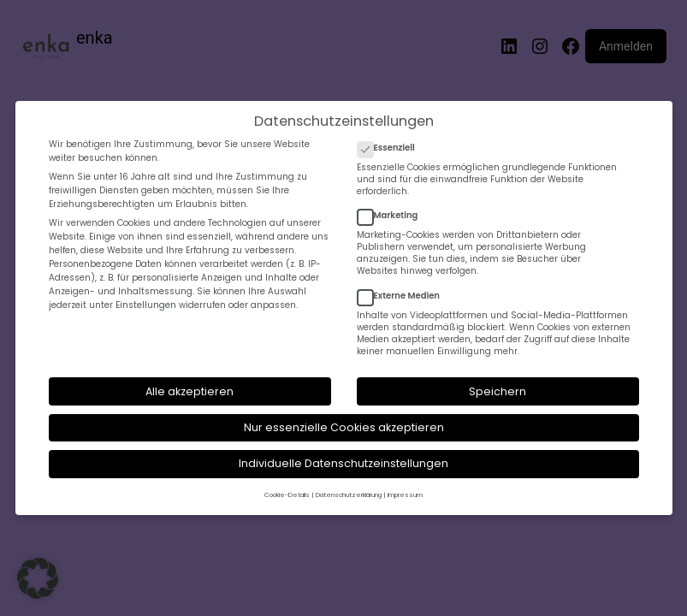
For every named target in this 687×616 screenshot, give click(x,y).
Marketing (394, 216)
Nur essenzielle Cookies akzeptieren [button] (344, 427)
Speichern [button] (497, 391)
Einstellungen (146, 305)
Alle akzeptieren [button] (190, 391)
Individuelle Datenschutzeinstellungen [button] (343, 463)
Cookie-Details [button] (287, 495)
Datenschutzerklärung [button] (349, 495)
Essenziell (394, 148)
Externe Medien (405, 296)
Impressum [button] (405, 495)
